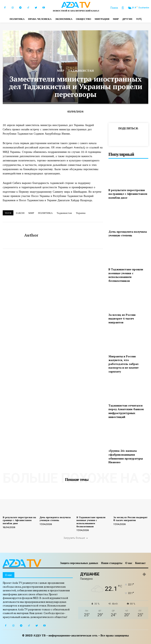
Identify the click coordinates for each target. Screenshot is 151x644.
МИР (61, 71)
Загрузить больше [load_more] (76, 538)
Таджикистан (64, 213)
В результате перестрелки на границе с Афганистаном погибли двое (128, 194)
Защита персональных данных (79, 563)
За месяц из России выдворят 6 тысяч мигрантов (122, 319)
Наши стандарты (112, 563)
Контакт (140, 563)
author (31, 235)
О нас (129, 563)
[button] (119, 8)
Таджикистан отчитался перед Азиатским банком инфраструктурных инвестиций (126, 411)
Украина (81, 213)
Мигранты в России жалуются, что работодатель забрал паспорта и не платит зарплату (124, 364)
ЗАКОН (20, 213)
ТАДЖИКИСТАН (81, 71)
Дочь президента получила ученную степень (128, 234)
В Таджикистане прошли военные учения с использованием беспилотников (126, 275)
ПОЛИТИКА (45, 213)
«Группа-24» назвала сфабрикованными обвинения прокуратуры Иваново (126, 456)
